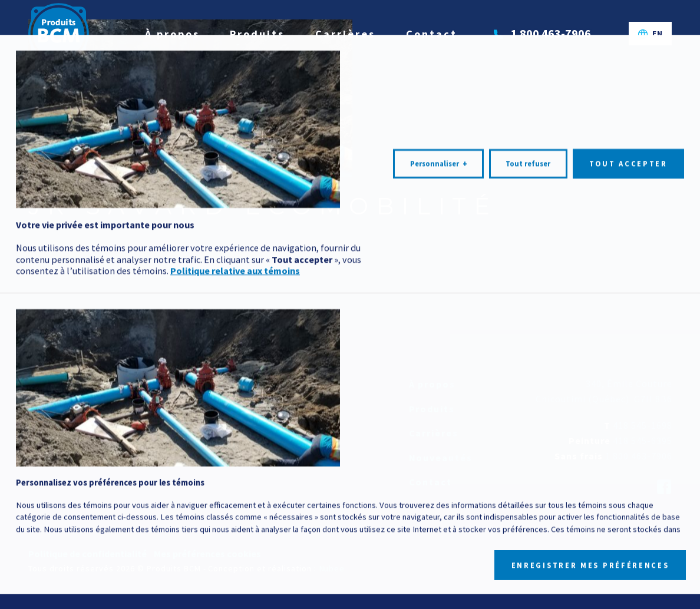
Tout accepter (628, 470)
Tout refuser (528, 470)
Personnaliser (439, 470)
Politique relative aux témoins (235, 577)
